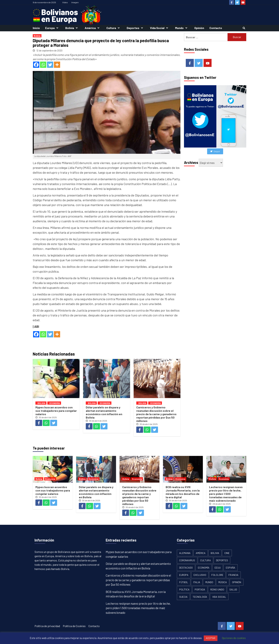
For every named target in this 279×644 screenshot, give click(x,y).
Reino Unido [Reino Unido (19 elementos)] (217, 589)
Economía (55, 403)
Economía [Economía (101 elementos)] (204, 568)
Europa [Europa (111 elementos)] (184, 575)
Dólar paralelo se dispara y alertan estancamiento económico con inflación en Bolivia (104, 412)
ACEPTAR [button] (211, 638)
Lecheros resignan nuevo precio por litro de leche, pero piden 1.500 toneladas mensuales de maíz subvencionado (226, 494)
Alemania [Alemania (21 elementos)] (185, 553)
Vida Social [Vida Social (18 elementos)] (219, 597)
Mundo (182, 28)
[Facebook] (36, 65)
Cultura (114, 28)
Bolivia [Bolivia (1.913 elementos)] (215, 553)
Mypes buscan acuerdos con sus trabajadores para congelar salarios (56, 411)
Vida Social (160, 28)
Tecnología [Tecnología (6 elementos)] (200, 597)
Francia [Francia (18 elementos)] (233, 575)
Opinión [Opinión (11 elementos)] (237, 582)
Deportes (136, 28)
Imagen (75, 2)
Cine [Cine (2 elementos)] (227, 553)
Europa (53, 28)
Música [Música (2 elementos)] (223, 582)
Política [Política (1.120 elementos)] (184, 589)
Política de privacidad (47, 626)
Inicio (36, 28)
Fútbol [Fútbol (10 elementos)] (184, 582)
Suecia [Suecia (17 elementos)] (183, 597)
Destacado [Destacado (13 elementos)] (186, 568)
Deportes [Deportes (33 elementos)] (222, 560)
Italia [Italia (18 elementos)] (197, 582)
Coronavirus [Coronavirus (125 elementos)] (187, 560)
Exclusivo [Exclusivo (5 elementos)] (200, 575)
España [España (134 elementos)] (231, 568)
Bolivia (72, 28)
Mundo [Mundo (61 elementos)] (209, 582)
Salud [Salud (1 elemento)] (233, 589)
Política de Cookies (74, 626)
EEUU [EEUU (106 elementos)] (218, 568)
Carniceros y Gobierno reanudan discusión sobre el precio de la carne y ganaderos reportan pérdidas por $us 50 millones (156, 414)
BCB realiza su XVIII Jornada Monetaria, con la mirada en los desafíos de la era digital (183, 492)
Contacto (216, 28)
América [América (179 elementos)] (201, 553)
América (93, 28)
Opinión (199, 28)
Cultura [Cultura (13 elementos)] (206, 560)
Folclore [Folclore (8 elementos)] (217, 575)
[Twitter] (50, 65)
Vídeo (65, 2)
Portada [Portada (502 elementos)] (200, 589)
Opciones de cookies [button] (234, 638)
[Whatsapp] (43, 65)
